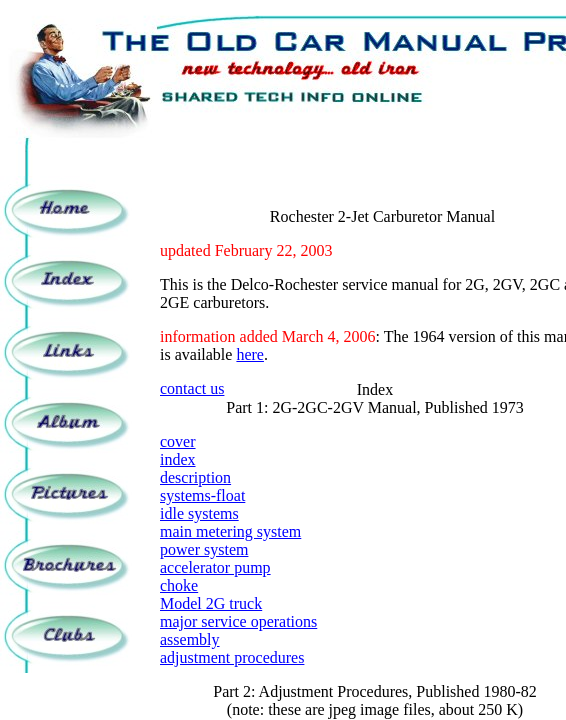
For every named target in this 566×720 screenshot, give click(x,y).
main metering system (230, 531)
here (250, 354)
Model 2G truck (211, 603)
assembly (190, 639)
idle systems (199, 513)
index (178, 459)
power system (204, 549)
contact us (192, 388)
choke (179, 585)
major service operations (238, 621)
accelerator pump (215, 567)
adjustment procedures (232, 657)
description (195, 477)
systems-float (202, 495)
